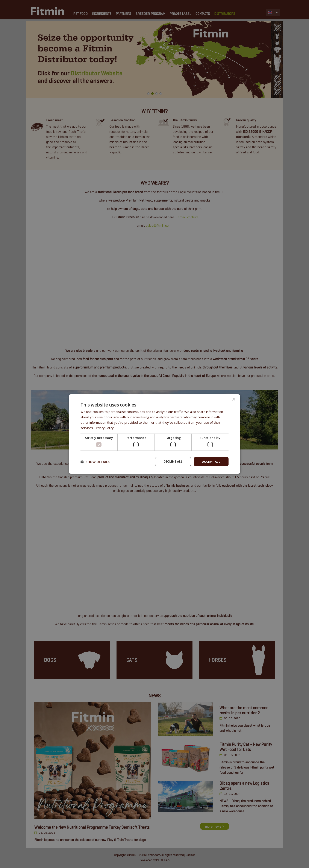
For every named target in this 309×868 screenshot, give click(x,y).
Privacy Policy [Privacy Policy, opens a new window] (105, 428)
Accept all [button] (211, 461)
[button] (95, 462)
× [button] (233, 399)
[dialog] (154, 434)
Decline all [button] (172, 461)
